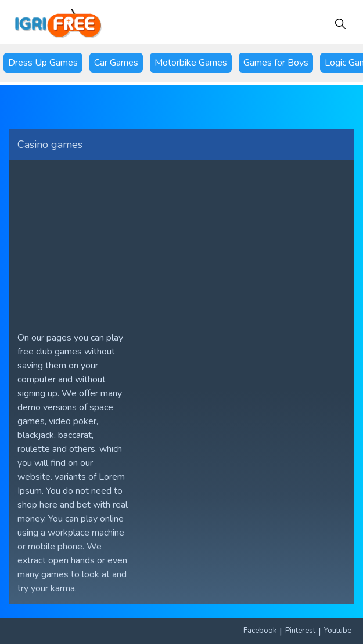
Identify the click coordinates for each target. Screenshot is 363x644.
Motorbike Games (191, 63)
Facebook (260, 631)
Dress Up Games (43, 63)
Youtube (338, 631)
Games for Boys (276, 63)
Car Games (116, 63)
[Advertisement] (181, 241)
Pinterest (300, 631)
